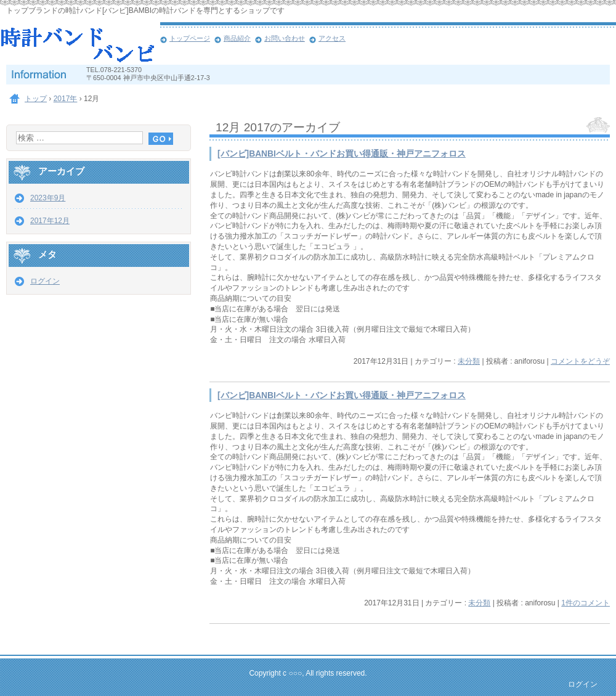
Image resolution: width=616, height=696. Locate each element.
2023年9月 (48, 198)
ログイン (45, 281)
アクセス (332, 38)
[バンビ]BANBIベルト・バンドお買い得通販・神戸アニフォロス (342, 154)
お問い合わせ (285, 38)
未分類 (469, 361)
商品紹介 (237, 38)
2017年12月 (50, 221)
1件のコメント (586, 603)
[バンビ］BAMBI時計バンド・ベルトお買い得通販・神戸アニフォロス (80, 43)
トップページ (190, 38)
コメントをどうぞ (580, 361)
